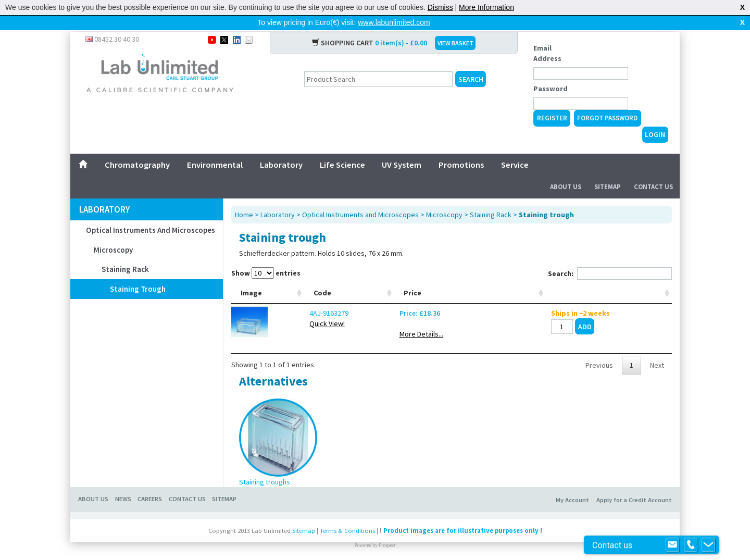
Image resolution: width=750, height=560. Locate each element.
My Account (572, 494)
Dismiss (440, 7)
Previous (599, 359)
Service (515, 148)
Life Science (342, 148)
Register (552, 101)
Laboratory (281, 148)
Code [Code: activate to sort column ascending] (290, 287)
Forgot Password (607, 101)
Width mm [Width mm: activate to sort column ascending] (400, 281)
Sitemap (608, 170)
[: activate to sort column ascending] (637, 282)
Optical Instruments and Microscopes (151, 213)
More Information (486, 7)
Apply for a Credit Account (634, 494)
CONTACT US (187, 493)
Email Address (547, 36)
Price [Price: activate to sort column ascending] (537, 287)
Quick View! (294, 317)
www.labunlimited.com (394, 22)
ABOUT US (93, 493)
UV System (402, 148)
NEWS (123, 493)
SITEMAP (224, 493)
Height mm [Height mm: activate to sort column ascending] (492, 281)
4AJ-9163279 (296, 307)
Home (244, 198)
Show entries (266, 256)
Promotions (461, 148)
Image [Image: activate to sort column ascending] (251, 287)
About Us (566, 170)
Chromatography (137, 148)
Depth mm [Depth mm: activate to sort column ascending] (446, 281)
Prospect (387, 539)
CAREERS (150, 493)
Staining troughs (265, 476)
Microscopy (113, 233)
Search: (610, 257)
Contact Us (653, 170)
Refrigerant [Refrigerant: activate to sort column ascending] (351, 287)
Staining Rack (125, 252)
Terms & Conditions (347, 524)
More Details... (546, 328)
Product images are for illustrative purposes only (461, 524)
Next (657, 359)
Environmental (215, 148)
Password (551, 72)
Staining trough (138, 272)
